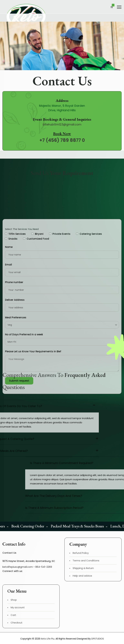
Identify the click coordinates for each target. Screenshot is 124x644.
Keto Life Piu (48, 639)
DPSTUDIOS (98, 639)
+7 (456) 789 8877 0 (62, 140)
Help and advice (82, 576)
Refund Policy (81, 553)
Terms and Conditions (86, 560)
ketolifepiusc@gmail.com (18, 567)
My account (18, 607)
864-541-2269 (44, 567)
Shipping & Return (83, 568)
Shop (14, 600)
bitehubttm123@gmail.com (62, 124)
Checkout (17, 623)
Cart (13, 615)
